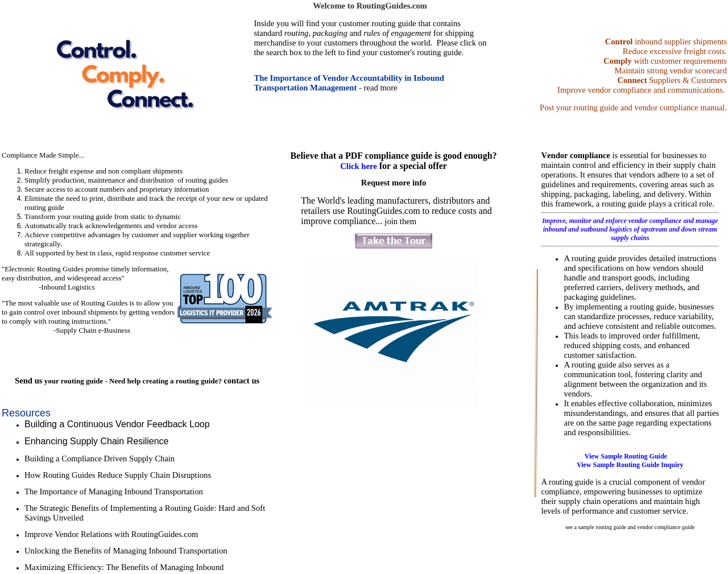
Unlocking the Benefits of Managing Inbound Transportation (126, 551)
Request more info (394, 183)
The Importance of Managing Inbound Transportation (114, 492)
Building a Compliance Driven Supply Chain (100, 459)
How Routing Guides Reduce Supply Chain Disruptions (119, 475)
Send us (28, 381)
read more (381, 88)
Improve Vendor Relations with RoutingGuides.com (111, 534)
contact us (241, 381)
